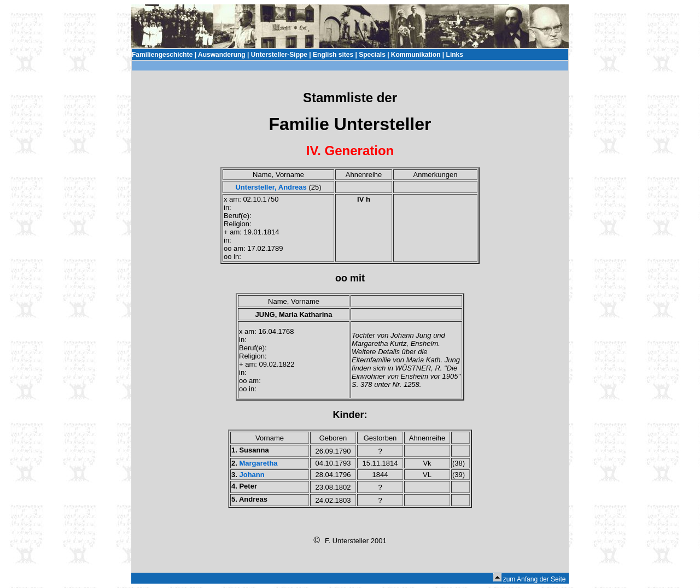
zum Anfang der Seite (535, 579)
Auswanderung (222, 55)
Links (455, 55)
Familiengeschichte (162, 55)
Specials (372, 55)
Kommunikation (416, 55)
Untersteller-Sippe (279, 55)
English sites (333, 55)
